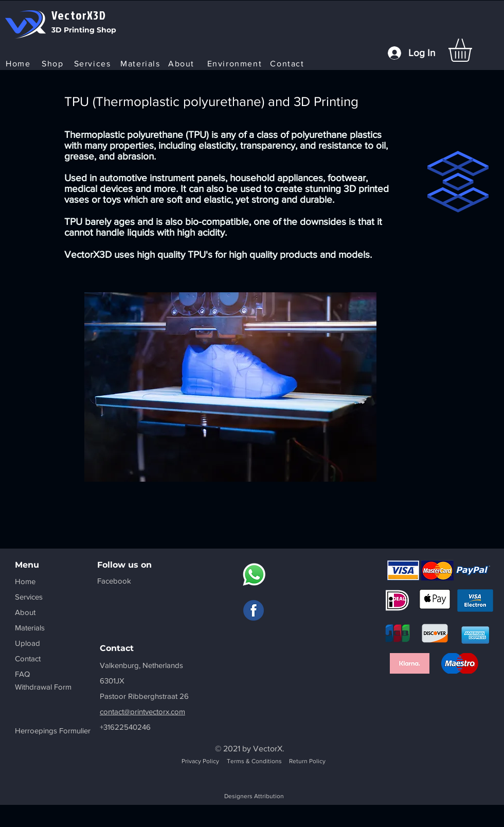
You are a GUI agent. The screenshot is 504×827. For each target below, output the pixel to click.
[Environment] (236, 64)
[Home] (19, 64)
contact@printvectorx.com (142, 711)
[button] (474, 50)
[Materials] (141, 64)
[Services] (93, 64)
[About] (182, 64)
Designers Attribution (254, 796)
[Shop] (54, 64)
